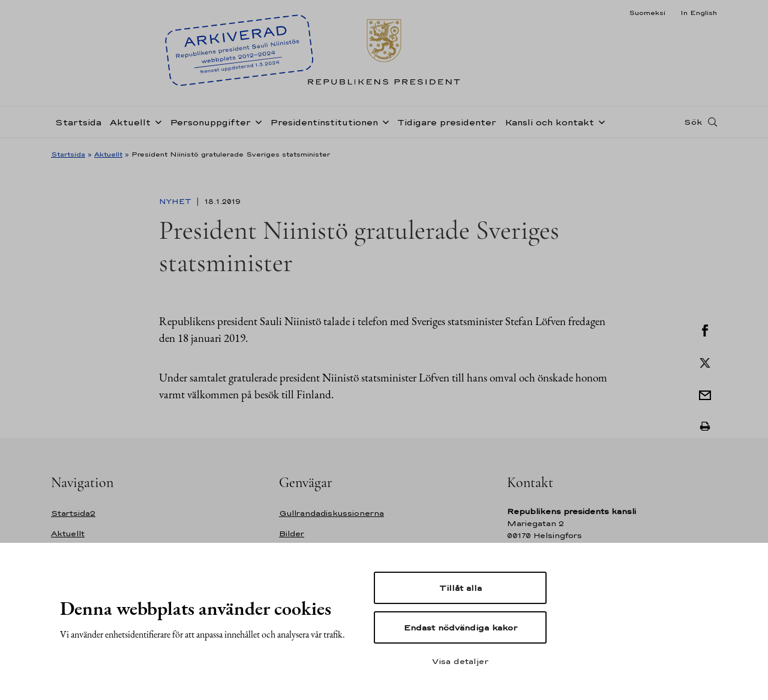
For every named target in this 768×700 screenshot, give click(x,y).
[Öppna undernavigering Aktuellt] (156, 121)
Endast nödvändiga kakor (460, 627)
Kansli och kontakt (549, 122)
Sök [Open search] (693, 122)
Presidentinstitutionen (324, 122)
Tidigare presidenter (447, 122)
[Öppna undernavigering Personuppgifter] (256, 121)
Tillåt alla (460, 588)
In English (699, 13)
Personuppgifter (210, 122)
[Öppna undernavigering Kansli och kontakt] (599, 121)
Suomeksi (647, 13)
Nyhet (176, 202)
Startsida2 (73, 513)
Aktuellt (130, 122)
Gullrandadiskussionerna (331, 513)
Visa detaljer (460, 661)
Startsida (78, 122)
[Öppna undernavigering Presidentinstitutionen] (383, 121)
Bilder (292, 534)
